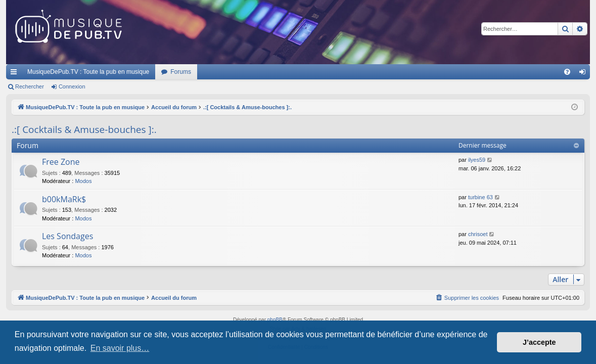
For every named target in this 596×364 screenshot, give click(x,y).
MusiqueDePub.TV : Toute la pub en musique (88, 72)
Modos (83, 181)
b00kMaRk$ (64, 199)
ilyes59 (477, 160)
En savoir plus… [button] (120, 348)
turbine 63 (480, 197)
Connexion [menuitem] (585, 74)
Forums (181, 72)
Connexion (72, 86)
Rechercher (30, 86)
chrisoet (478, 234)
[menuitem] (567, 72)
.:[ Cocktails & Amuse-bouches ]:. (84, 129)
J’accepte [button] (539, 342)
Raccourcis (16, 74)
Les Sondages (67, 236)
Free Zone (61, 162)
